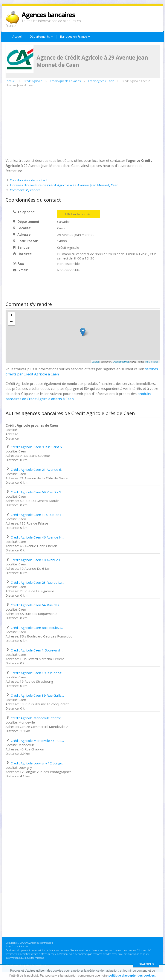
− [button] (11, 322)
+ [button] (11, 315)
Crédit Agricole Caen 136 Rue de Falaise (38, 515)
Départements (41, 36)
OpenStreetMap (121, 362)
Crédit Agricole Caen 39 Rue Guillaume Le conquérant (38, 695)
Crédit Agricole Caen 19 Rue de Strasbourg (38, 673)
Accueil (17, 36)
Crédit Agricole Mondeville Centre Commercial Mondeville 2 (38, 718)
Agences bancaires (48, 15)
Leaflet (95, 362)
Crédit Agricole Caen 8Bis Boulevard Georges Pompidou (38, 628)
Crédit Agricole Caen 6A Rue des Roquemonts (38, 605)
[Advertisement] (83, 123)
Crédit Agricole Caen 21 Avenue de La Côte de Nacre (38, 469)
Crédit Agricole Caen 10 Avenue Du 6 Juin (38, 560)
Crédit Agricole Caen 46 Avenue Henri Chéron (38, 537)
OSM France (152, 362)
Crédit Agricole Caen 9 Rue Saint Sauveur (38, 447)
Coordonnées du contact (28, 180)
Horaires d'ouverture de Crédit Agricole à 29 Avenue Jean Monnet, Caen (64, 185)
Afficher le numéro (79, 214)
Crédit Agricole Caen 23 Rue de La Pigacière (38, 582)
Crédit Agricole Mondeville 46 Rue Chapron (38, 741)
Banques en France (75, 36)
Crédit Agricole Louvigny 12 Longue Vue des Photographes (38, 763)
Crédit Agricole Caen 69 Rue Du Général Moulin (38, 492)
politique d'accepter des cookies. (132, 975)
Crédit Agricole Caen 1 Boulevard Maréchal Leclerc (38, 650)
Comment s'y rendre (25, 190)
